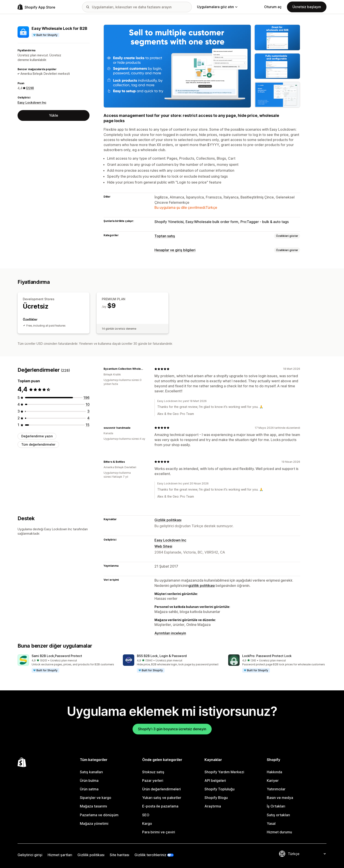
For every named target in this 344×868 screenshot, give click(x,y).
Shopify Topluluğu (219, 789)
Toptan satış (165, 236)
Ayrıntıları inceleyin (170, 633)
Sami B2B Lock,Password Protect (57, 656)
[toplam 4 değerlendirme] (88, 418)
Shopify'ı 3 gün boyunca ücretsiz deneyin (172, 729)
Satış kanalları (91, 772)
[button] (67, 664)
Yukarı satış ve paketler (162, 798)
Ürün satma (89, 789)
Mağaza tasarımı (93, 806)
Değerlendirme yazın (37, 436)
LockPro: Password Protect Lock (267, 656)
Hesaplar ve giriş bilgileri (175, 250)
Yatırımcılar (276, 789)
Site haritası (119, 855)
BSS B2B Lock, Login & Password (162, 656)
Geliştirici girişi (30, 855)
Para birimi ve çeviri (159, 832)
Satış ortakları (278, 815)
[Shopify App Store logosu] (36, 7)
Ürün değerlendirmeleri (161, 789)
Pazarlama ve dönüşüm (99, 815)
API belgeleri (215, 780)
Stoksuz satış (153, 772)
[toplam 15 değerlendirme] (88, 425)
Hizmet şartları (60, 855)
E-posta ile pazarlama (160, 806)
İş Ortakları (276, 806)
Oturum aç (273, 7)
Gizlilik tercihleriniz (150, 855)
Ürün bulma (89, 780)
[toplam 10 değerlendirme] (88, 404)
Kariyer (273, 780)
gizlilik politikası (202, 586)
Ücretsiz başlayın (307, 7)
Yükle (54, 115)
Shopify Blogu (216, 798)
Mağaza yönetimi (94, 823)
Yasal (271, 823)
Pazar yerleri (153, 780)
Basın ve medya (280, 798)
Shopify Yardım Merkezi (224, 772)
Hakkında (274, 772)
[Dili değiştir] (307, 854)
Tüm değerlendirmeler (38, 444)
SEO (146, 815)
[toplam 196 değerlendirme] (86, 398)
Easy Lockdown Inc (32, 103)
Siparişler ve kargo (96, 798)
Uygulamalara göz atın (217, 7)
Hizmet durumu (279, 832)
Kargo (147, 823)
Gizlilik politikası (168, 520)
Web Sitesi (163, 546)
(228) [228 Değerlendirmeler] (30, 88)
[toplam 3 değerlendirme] (88, 411)
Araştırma (213, 806)
